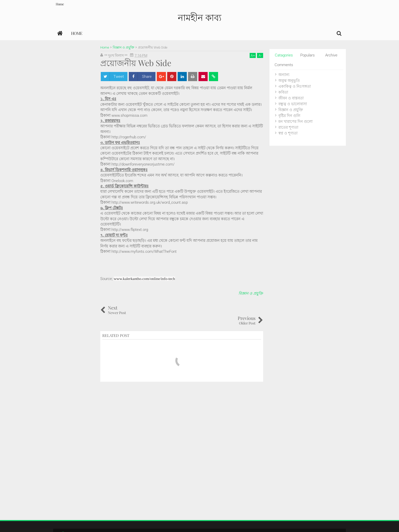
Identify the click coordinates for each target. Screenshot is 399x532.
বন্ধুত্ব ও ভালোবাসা (293, 104)
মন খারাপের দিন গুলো (295, 122)
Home (60, 4)
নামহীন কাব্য (200, 17)
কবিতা (283, 92)
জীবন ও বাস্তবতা (291, 98)
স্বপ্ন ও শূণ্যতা (288, 133)
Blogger (296, 523)
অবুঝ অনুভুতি (289, 81)
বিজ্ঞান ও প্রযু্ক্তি (251, 293)
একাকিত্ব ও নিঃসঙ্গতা (295, 86)
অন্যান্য (284, 75)
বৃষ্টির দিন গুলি (289, 116)
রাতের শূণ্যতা (288, 127)
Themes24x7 (331, 523)
